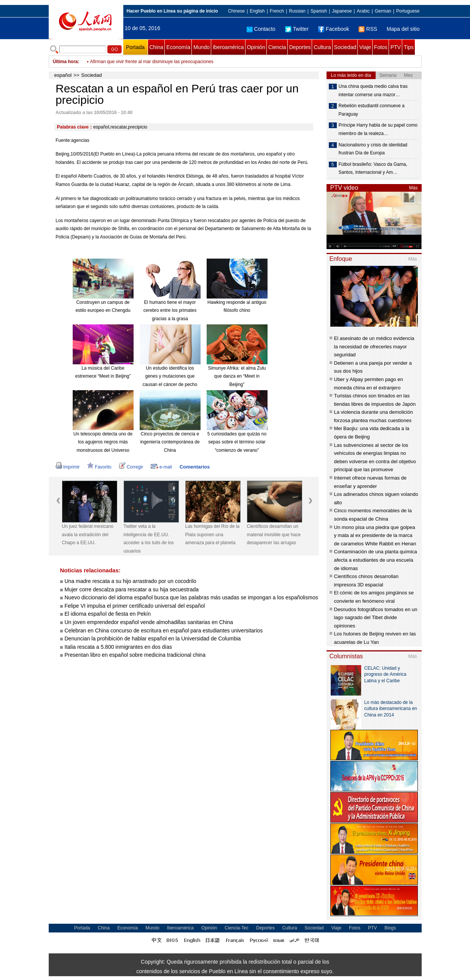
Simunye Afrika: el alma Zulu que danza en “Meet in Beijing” (237, 376)
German (383, 11)
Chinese (236, 11)
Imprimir (68, 467)
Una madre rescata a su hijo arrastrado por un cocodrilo (131, 581)
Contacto (261, 29)
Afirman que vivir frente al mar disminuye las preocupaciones (152, 62)
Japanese (342, 11)
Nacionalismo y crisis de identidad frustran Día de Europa (373, 149)
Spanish (319, 11)
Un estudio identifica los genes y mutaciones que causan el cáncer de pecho (170, 376)
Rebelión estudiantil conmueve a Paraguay (372, 110)
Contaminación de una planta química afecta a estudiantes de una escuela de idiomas (376, 560)
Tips (409, 47)
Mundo (202, 47)
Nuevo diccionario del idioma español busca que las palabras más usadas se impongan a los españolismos (191, 597)
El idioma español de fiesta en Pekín (108, 614)
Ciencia (277, 47)
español (63, 75)
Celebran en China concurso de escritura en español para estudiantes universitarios (164, 631)
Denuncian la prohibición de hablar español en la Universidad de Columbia (153, 639)
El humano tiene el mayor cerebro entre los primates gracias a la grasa (170, 311)
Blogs (390, 928)
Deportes (300, 47)
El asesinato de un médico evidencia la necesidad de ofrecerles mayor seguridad (374, 346)
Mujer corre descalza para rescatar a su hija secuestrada (132, 589)
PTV (396, 47)
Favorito (99, 467)
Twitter (297, 29)
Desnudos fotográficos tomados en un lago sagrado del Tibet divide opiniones (376, 618)
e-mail (161, 467)
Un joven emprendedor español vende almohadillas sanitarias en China (149, 622)
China (157, 47)
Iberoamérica (228, 47)
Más (413, 188)
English (257, 11)
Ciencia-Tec (237, 928)
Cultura (322, 47)
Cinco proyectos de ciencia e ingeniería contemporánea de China (170, 442)
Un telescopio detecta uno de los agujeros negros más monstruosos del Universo (103, 442)
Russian (297, 11)
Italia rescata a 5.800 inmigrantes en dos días (119, 647)
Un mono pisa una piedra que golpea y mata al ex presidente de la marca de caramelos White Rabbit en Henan (375, 535)
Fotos (381, 47)
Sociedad (345, 47)
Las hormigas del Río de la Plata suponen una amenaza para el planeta (213, 534)
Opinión (256, 47)
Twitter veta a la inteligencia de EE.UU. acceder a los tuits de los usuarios (149, 539)
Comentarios (195, 467)
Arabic (363, 11)
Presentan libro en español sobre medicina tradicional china (135, 655)
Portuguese (408, 11)
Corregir (131, 467)
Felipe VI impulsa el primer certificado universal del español (135, 606)
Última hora (65, 62)
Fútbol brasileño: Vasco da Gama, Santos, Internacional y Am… (373, 168)
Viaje (365, 47)
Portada (135, 47)
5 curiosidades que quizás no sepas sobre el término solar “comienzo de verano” (237, 442)
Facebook (334, 29)
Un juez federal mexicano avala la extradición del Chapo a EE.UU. (88, 534)
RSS (368, 29)
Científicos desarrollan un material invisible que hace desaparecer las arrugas (274, 534)
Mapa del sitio (403, 29)
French (277, 11)
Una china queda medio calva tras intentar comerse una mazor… (373, 91)
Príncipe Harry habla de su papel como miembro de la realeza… (378, 129)
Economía (178, 47)
